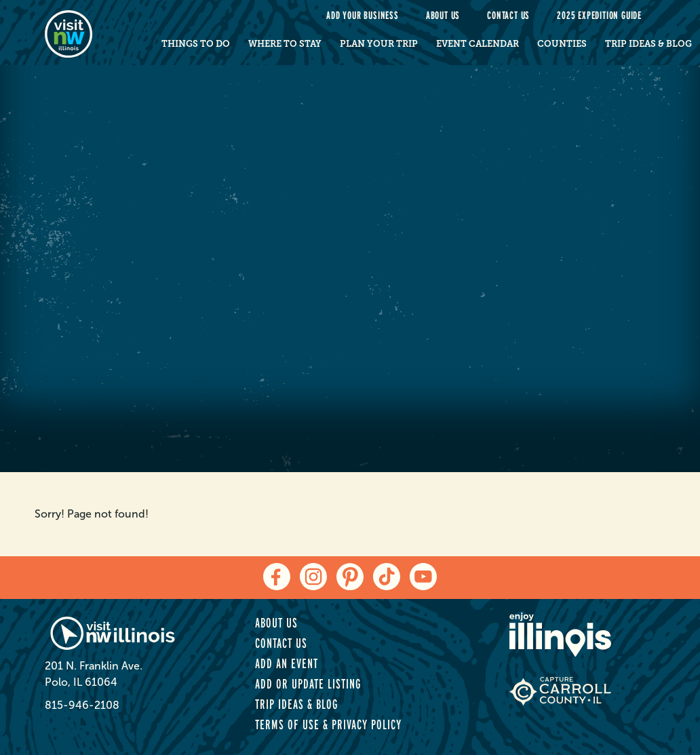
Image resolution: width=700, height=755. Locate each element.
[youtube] (423, 577)
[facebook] (277, 577)
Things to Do (196, 44)
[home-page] (87, 33)
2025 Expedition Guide (599, 15)
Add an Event (287, 663)
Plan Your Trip (379, 44)
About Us (443, 15)
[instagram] (313, 577)
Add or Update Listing (308, 684)
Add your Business (363, 15)
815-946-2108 (82, 705)
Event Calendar (478, 44)
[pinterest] (350, 577)
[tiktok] (387, 577)
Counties (562, 44)
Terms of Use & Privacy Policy (328, 724)
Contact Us (508, 15)
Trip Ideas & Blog (648, 44)
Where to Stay (285, 44)
